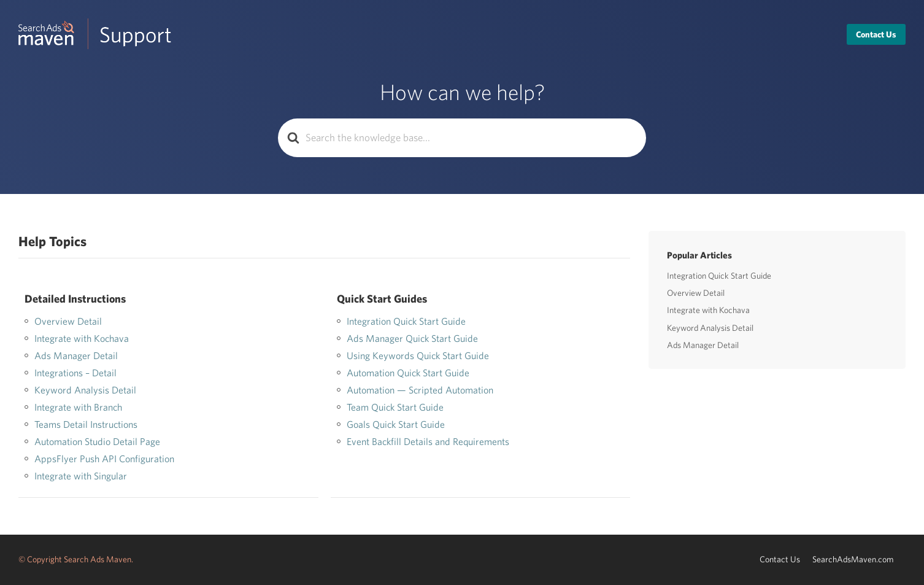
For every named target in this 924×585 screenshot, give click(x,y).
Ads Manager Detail (76, 355)
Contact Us (876, 34)
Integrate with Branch (78, 407)
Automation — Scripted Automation (420, 390)
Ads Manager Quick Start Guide (412, 338)
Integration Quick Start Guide (406, 321)
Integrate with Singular (81, 476)
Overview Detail (68, 321)
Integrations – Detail (75, 373)
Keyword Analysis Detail (85, 390)
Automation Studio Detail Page (97, 441)
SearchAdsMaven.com (853, 559)
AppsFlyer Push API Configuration (104, 459)
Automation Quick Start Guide (408, 373)
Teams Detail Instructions (86, 424)
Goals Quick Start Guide (396, 424)
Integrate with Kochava (82, 338)
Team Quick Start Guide (395, 407)
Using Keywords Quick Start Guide (418, 355)
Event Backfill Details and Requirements (428, 441)
